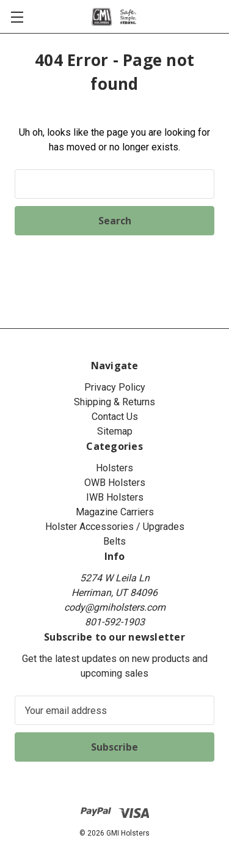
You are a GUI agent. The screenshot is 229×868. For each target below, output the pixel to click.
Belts (114, 541)
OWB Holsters (115, 483)
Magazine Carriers (115, 512)
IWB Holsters (115, 497)
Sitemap (115, 431)
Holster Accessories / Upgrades (115, 527)
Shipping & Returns (114, 402)
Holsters (114, 468)
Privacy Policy (115, 387)
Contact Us (115, 417)
